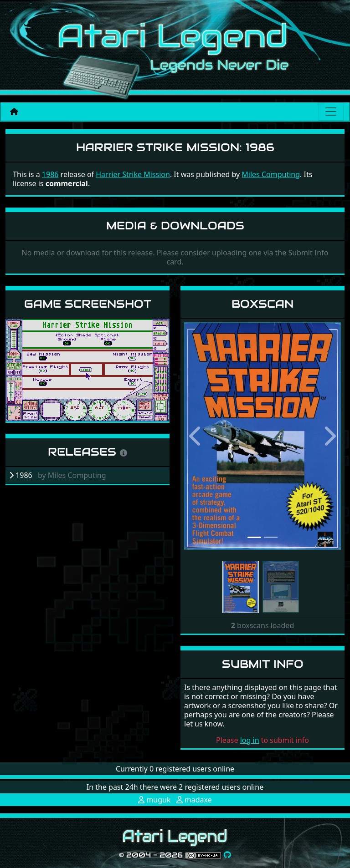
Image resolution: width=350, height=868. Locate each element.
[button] (196, 436)
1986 (50, 174)
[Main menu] (331, 112)
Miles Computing (271, 174)
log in (250, 740)
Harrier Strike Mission (133, 174)
